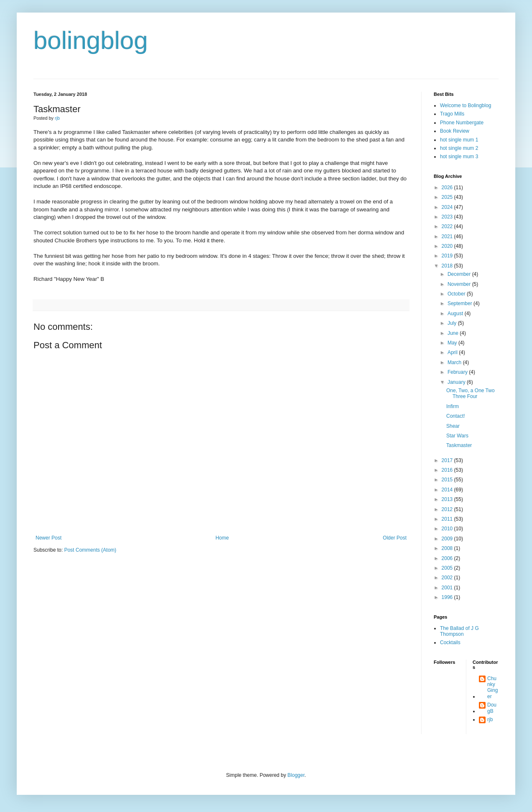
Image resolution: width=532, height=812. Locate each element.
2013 (448, 499)
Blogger (296, 775)
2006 (448, 558)
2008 (448, 548)
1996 (448, 597)
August (456, 313)
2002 (448, 578)
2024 (448, 207)
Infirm (453, 406)
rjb (490, 719)
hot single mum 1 (459, 140)
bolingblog (91, 40)
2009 (448, 539)
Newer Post (49, 538)
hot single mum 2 (459, 148)
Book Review (455, 131)
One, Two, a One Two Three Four (471, 393)
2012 (448, 509)
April (453, 352)
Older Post (395, 538)
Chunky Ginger (492, 687)
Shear (453, 426)
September (460, 303)
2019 (448, 256)
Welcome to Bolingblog (466, 105)
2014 (448, 490)
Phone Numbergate (462, 123)
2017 (448, 460)
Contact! (456, 416)
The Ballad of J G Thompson (459, 631)
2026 (448, 188)
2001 (448, 588)
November (460, 284)
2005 (448, 568)
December (460, 274)
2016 (448, 470)
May (453, 343)
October (457, 294)
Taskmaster (459, 445)
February (458, 372)
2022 (448, 226)
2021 (448, 236)
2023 (448, 217)
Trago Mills (452, 114)
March (455, 362)
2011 (448, 519)
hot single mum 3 (459, 157)
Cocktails (450, 642)
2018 (448, 266)
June (454, 333)
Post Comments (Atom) (90, 550)
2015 (448, 480)
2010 (448, 529)
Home (222, 538)
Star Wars (457, 436)
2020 (448, 246)
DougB (492, 708)
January (457, 382)
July (453, 323)
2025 (448, 197)
